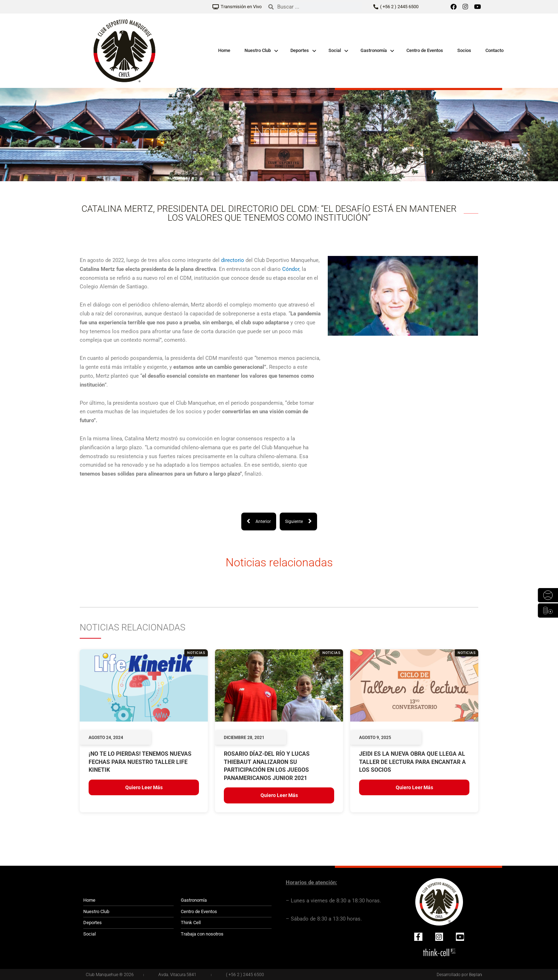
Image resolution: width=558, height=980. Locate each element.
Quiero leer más (144, 787)
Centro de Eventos (425, 50)
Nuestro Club (258, 50)
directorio (233, 260)
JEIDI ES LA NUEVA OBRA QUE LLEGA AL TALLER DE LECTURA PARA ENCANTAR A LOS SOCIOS (412, 762)
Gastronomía (374, 50)
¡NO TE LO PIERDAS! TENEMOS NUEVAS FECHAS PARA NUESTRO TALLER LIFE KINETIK (140, 762)
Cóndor (291, 269)
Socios (464, 50)
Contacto (494, 50)
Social (335, 50)
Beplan (475, 975)
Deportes (300, 50)
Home (224, 50)
